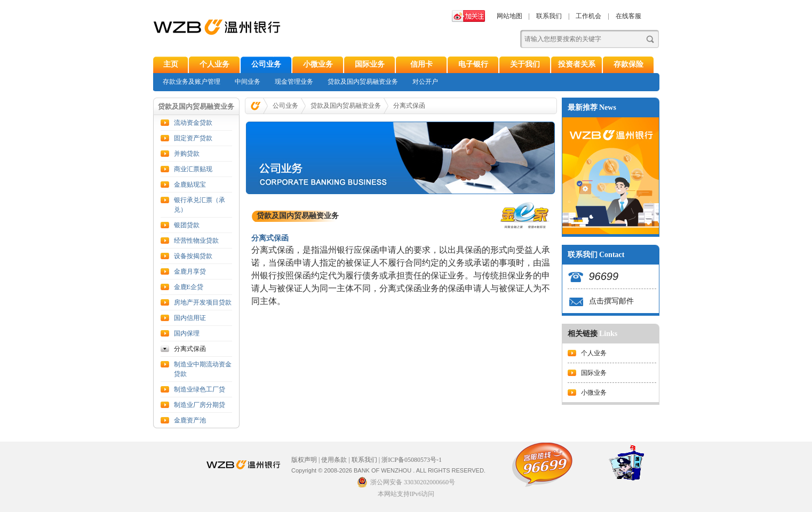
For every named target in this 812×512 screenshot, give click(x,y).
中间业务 (248, 82)
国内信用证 (190, 318)
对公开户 (425, 82)
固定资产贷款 (193, 138)
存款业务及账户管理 (192, 82)
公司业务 (266, 64)
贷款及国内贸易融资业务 (363, 82)
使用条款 (334, 460)
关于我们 (525, 64)
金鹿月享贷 (190, 271)
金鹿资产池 (190, 420)
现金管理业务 (294, 82)
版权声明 (304, 460)
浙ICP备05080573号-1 (412, 460)
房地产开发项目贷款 (203, 302)
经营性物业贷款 (196, 241)
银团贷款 (187, 225)
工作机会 (588, 16)
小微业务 (318, 64)
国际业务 (370, 64)
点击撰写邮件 (611, 301)
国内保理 (187, 333)
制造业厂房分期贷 (200, 405)
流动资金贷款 (193, 123)
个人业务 (214, 64)
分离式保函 (190, 349)
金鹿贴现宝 (190, 185)
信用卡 (421, 64)
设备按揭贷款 (193, 256)
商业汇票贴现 (193, 169)
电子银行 (473, 64)
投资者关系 (577, 64)
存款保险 (628, 64)
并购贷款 (187, 154)
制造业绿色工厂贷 (200, 389)
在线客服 (628, 16)
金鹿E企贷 (189, 287)
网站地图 (510, 16)
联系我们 (549, 16)
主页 (171, 64)
